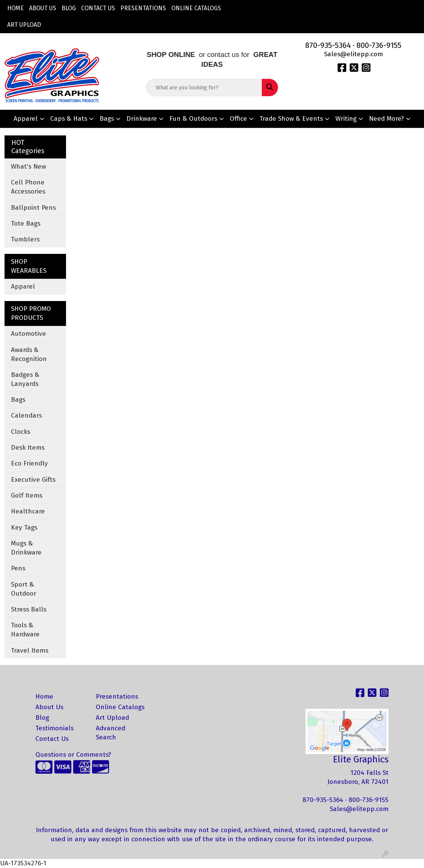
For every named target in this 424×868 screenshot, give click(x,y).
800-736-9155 (379, 45)
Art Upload (24, 25)
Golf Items (27, 495)
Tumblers (25, 239)
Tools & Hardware (25, 630)
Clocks (21, 432)
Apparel (26, 119)
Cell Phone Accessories (28, 187)
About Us (43, 8)
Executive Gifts (33, 480)
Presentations (143, 8)
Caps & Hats (69, 119)
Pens (18, 568)
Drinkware (142, 119)
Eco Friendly (29, 463)
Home (15, 8)
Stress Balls (29, 609)
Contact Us (98, 8)
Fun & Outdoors (193, 119)
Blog (69, 8)
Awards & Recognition (29, 354)
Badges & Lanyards (25, 379)
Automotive (28, 334)
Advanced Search (111, 733)
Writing (346, 119)
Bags (107, 119)
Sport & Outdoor (24, 589)
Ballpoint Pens (33, 208)
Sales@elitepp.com (353, 54)
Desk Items (28, 448)
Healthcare (28, 511)
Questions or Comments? (73, 755)
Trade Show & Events (291, 119)
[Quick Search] (204, 88)
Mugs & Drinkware (26, 548)
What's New (28, 167)
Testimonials (55, 728)
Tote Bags (26, 224)
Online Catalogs (196, 8)
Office (238, 119)
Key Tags (24, 528)
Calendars (26, 416)
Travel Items (30, 651)
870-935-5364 (328, 45)
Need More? (386, 119)
